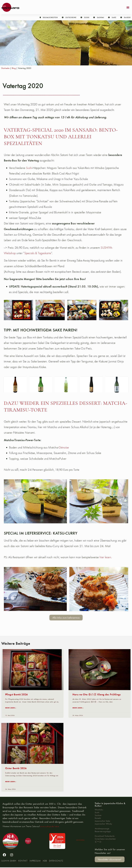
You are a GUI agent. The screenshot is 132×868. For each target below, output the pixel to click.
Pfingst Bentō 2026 (16, 694)
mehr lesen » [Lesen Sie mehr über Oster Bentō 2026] (11, 782)
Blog (14, 68)
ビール (98, 842)
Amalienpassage (102, 829)
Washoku (99, 810)
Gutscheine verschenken (105, 839)
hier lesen (105, 557)
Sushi (29, 168)
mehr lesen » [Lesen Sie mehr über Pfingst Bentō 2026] (11, 708)
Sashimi (98, 816)
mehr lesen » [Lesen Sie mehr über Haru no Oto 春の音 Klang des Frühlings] (78, 708)
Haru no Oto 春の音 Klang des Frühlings (97, 694)
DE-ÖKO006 (80, 841)
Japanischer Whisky (103, 824)
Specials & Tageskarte (38, 253)
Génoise (64, 447)
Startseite (5, 68)
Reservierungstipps (103, 832)
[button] (128, 7)
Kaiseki (98, 818)
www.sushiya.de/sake (50, 827)
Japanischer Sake (102, 821)
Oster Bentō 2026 (16, 768)
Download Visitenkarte (105, 837)
